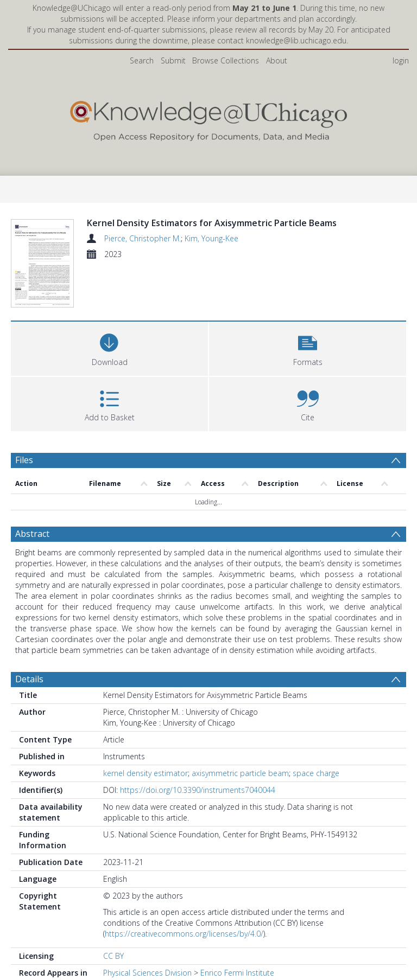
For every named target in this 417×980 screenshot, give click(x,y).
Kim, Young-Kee (211, 238)
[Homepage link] (208, 119)
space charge (316, 794)
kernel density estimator (146, 794)
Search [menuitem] (142, 60)
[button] (308, 369)
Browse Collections (226, 60)
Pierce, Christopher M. (143, 238)
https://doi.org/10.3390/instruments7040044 (198, 811)
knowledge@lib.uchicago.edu (296, 40)
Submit (173, 60)
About (277, 60)
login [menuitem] (401, 60)
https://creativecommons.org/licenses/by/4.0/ (184, 955)
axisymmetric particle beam (240, 794)
